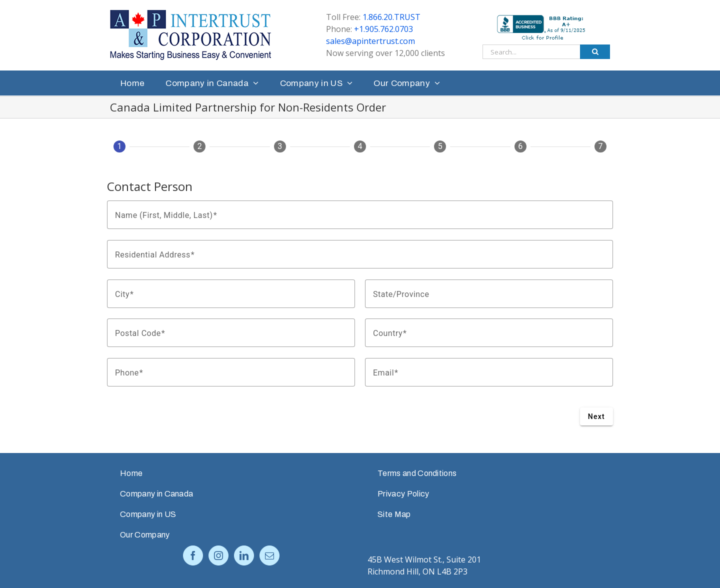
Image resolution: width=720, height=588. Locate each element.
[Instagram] (218, 555)
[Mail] (269, 555)
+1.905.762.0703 (383, 29)
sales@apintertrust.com (370, 41)
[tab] (119, 150)
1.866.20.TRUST (391, 17)
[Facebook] (193, 555)
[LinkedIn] (244, 555)
